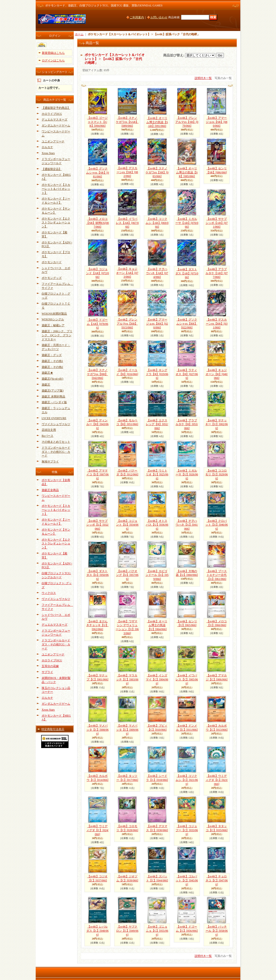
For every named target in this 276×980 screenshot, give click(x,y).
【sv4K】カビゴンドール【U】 (157, 575)
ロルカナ (47, 147)
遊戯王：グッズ (52, 355)
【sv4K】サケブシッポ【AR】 (217, 223)
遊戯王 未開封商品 (53, 397)
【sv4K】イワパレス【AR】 (127, 223)
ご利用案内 (137, 17)
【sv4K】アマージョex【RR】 (157, 324)
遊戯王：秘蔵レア (53, 325)
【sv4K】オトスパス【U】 (157, 525)
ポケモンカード (52, 262)
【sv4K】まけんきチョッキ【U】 (97, 625)
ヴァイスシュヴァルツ (56, 424)
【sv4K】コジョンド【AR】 (98, 273)
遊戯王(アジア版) (53, 391)
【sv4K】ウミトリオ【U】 (157, 475)
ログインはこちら (53, 60)
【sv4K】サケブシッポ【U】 (98, 525)
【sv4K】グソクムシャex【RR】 (187, 324)
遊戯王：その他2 (52, 367)
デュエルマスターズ (54, 120)
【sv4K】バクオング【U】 (127, 575)
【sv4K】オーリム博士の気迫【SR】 (187, 172)
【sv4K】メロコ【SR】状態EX (97, 223)
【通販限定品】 (52, 169)
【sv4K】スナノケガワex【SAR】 (127, 122)
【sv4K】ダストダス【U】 (98, 575)
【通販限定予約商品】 (56, 108)
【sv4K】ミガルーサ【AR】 (187, 223)
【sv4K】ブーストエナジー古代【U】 (217, 575)
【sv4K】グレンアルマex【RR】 (127, 324)
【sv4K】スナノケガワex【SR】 (157, 172)
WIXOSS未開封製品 (54, 314)
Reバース (47, 436)
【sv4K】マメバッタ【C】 (97, 730)
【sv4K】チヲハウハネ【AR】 (157, 273)
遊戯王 (46, 385)
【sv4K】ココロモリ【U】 (217, 475)
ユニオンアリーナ (53, 141)
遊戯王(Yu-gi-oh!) (52, 379)
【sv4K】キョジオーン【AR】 (127, 273)
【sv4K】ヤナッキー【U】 (217, 424)
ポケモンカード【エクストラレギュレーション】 (56, 223)
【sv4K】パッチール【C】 (217, 931)
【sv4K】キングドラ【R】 (157, 374)
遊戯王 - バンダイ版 (54, 402)
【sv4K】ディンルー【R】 (97, 424)
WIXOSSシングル (53, 319)
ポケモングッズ (52, 278)
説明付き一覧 (203, 78)
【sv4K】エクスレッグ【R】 (157, 424)
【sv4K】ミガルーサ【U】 (187, 475)
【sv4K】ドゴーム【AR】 (98, 324)
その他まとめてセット (56, 442)
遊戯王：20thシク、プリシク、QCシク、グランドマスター (57, 335)
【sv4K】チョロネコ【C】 (217, 880)
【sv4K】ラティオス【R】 (187, 374)
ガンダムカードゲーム (56, 126)
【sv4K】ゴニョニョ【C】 (157, 931)
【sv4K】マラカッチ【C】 (127, 679)
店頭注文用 (49, 430)
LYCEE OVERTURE (54, 418)
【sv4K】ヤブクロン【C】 (127, 931)
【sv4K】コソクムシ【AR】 (157, 223)
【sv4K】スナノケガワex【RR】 (97, 374)
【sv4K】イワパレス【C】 (187, 679)
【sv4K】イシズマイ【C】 (157, 679)
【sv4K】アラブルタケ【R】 (187, 424)
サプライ (47, 672)
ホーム (79, 34)
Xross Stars (48, 153)
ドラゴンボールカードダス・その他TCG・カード (56, 452)
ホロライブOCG (52, 114)
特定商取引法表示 (53, 729)
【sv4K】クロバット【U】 (217, 525)
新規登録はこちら (53, 53)
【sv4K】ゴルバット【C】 (187, 880)
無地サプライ (50, 462)
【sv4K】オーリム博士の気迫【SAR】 (157, 122)
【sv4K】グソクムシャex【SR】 (98, 173)
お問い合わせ (159, 17)
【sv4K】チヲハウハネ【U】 (187, 525)
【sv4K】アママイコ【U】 (98, 475)
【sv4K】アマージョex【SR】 (217, 122)
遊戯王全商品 (50, 490)
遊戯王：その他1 (52, 361)
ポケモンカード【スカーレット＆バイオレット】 (56, 189)
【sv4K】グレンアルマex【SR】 (187, 122)
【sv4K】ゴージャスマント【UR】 (97, 122)
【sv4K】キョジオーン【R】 (217, 374)
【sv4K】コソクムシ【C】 (187, 780)
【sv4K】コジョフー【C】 (187, 830)
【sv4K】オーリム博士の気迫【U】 (157, 625)
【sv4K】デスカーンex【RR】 (217, 324)
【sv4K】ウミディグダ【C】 (217, 780)
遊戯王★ (47, 373)
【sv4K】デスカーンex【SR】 (127, 172)
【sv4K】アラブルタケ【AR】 (217, 273)
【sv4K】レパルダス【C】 (97, 931)
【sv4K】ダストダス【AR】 (187, 273)
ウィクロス (49, 593)
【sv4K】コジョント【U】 (127, 525)
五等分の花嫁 (50, 666)
